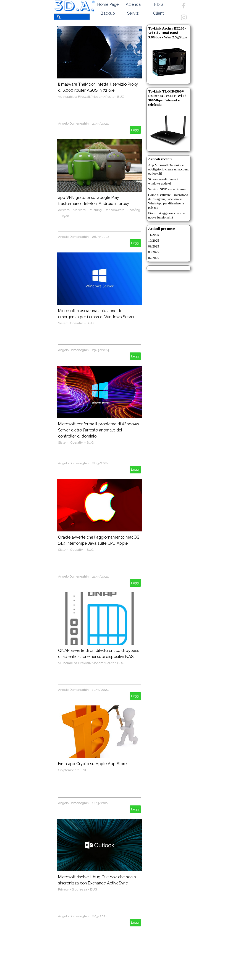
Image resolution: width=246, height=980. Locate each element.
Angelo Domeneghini (74, 123)
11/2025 (154, 235)
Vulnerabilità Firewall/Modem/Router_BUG (91, 97)
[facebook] (184, 6)
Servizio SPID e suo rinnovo (167, 189)
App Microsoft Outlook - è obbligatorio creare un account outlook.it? (168, 169)
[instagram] (184, 17)
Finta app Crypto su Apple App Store (92, 764)
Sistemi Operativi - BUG (76, 323)
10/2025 (154, 241)
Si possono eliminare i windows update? (163, 181)
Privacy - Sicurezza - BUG (78, 889)
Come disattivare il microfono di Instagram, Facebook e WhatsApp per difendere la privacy (168, 201)
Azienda (133, 4)
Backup (108, 13)
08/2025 (154, 252)
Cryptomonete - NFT (74, 770)
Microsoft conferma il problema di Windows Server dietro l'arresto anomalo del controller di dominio (99, 430)
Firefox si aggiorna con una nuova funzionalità (166, 215)
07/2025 (154, 258)
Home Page (108, 4)
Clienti (159, 13)
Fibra (159, 4)
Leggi (135, 130)
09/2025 (154, 246)
